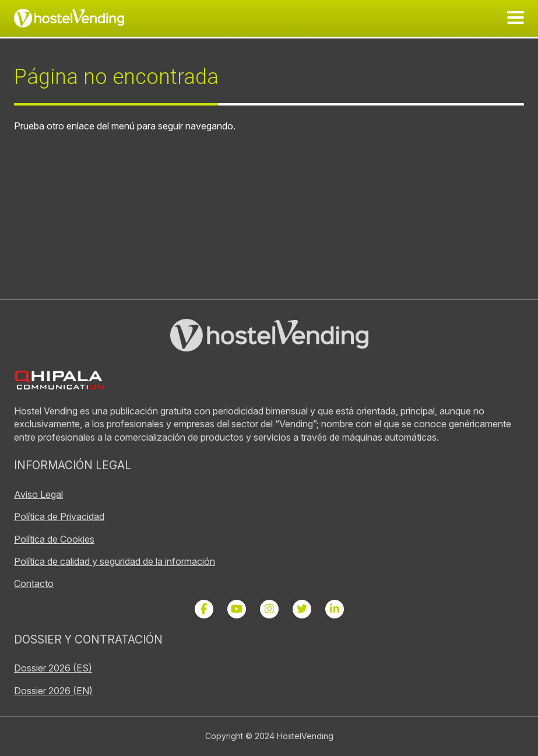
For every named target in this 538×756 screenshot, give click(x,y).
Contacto (34, 583)
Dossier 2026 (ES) (53, 668)
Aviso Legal (38, 494)
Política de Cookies (54, 539)
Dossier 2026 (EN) (53, 691)
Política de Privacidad (59, 516)
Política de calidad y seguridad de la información (115, 561)
